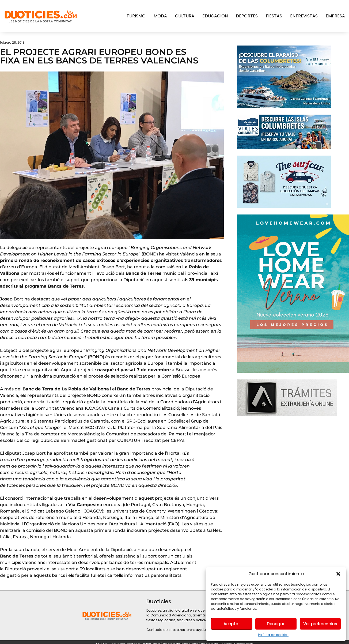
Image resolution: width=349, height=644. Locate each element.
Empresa (335, 16)
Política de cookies (273, 635)
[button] (338, 574)
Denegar (276, 624)
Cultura (185, 16)
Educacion (215, 16)
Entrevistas (304, 16)
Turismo (136, 16)
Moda (160, 16)
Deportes (247, 16)
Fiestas (274, 16)
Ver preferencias (320, 624)
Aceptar (232, 624)
